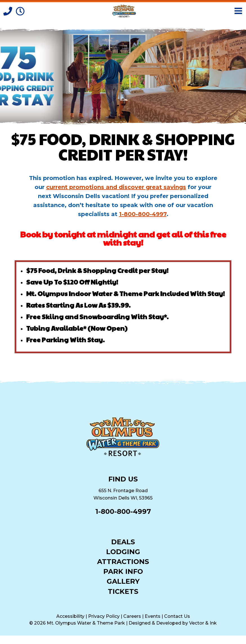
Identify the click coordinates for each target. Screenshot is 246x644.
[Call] (8, 11)
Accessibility (70, 616)
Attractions (123, 561)
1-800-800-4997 (143, 214)
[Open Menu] (238, 11)
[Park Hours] (20, 11)
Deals (123, 542)
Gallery (123, 581)
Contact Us (177, 616)
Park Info (123, 571)
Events (153, 616)
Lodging (123, 551)
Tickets (123, 591)
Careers (132, 616)
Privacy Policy (104, 616)
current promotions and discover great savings (116, 187)
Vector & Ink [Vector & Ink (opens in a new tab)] (203, 623)
